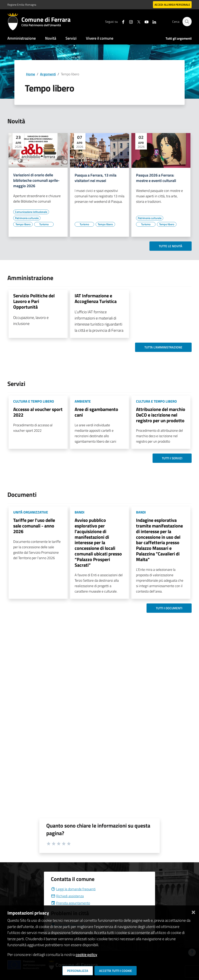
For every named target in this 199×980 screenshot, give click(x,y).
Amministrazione (22, 38)
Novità (51, 38)
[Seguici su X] (137, 21)
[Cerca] (187, 22)
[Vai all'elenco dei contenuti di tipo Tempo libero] (23, 224)
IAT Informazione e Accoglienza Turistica (96, 298)
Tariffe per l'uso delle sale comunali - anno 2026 (34, 526)
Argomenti (48, 74)
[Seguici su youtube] (145, 21)
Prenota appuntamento (70, 903)
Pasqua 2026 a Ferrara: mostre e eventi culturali (156, 178)
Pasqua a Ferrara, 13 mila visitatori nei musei (96, 178)
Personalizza (78, 971)
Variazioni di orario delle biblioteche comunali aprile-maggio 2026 (36, 180)
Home (31, 74)
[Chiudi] (193, 911)
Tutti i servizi (172, 458)
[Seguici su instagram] (129, 21)
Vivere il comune (100, 38)
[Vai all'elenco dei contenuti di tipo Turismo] (44, 224)
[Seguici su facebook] (121, 21)
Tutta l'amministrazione (163, 347)
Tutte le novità (171, 246)
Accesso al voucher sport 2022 (38, 412)
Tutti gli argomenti (179, 38)
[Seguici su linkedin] (153, 21)
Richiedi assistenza (67, 896)
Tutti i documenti (169, 608)
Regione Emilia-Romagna (22, 5)
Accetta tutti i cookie (116, 971)
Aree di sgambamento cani (96, 412)
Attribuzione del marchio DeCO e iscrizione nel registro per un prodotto (161, 415)
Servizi (71, 38)
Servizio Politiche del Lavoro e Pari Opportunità (34, 301)
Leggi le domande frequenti (73, 889)
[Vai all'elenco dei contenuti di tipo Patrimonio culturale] (27, 218)
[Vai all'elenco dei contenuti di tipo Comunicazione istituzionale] (31, 212)
